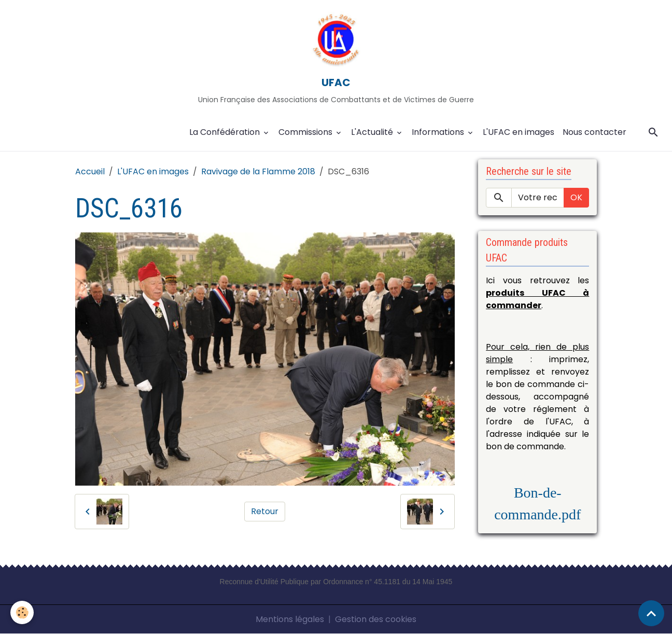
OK (576, 197)
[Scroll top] (651, 613)
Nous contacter (594, 132)
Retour (265, 511)
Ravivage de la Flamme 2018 (258, 171)
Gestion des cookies (376, 619)
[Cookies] (22, 612)
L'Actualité (373, 132)
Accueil (90, 171)
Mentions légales (290, 619)
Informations (439, 132)
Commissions (306, 132)
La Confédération (226, 132)
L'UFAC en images (519, 132)
